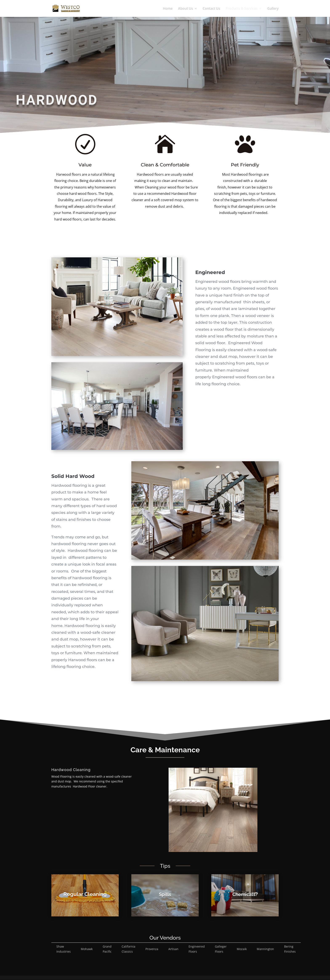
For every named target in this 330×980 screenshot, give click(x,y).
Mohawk (87, 949)
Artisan (173, 949)
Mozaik (242, 949)
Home (168, 9)
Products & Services (242, 9)
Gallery (273, 9)
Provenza (152, 949)
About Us (186, 9)
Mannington (265, 949)
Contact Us (211, 9)
